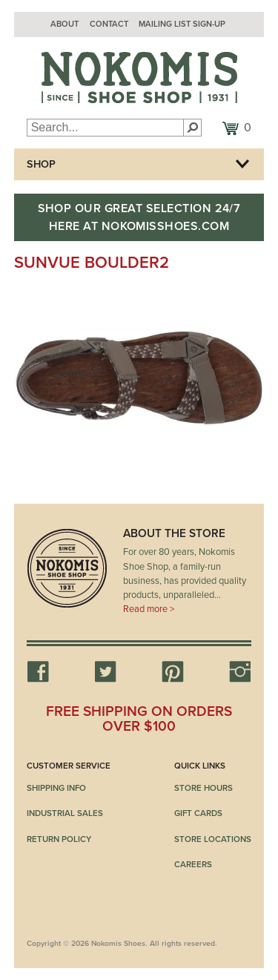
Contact (109, 24)
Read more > (149, 609)
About (64, 24)
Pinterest (173, 671)
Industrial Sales (65, 813)
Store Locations (213, 839)
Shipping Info (56, 788)
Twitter (105, 671)
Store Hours (203, 788)
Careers (193, 864)
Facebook (38, 671)
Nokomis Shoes (139, 78)
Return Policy (59, 839)
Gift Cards (198, 813)
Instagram (240, 671)
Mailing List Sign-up (182, 24)
